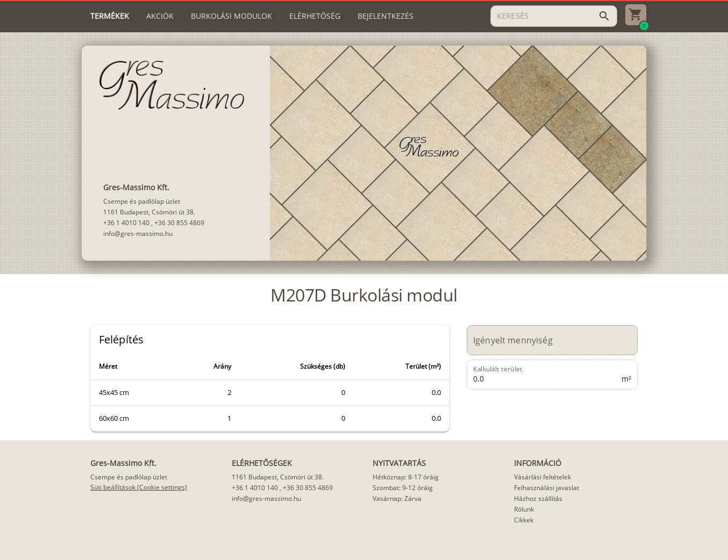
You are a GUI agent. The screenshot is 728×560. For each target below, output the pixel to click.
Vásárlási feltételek (543, 477)
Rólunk (524, 509)
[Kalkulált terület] (546, 375)
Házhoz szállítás (538, 498)
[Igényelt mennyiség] (546, 340)
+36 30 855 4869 (179, 223)
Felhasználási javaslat (547, 488)
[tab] (110, 16)
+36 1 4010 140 (126, 223)
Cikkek (524, 520)
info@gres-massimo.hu (138, 234)
